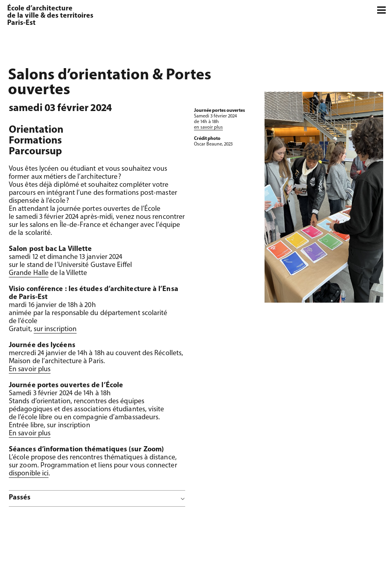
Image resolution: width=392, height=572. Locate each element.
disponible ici (29, 474)
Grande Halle (29, 273)
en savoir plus (208, 127)
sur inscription (55, 329)
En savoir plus (30, 369)
